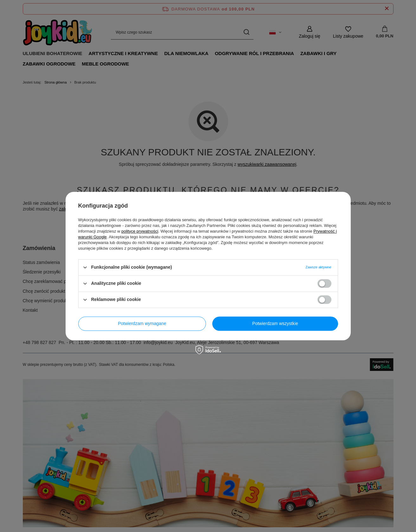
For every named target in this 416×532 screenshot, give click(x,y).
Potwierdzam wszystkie (275, 323)
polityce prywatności (140, 231)
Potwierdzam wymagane (142, 323)
